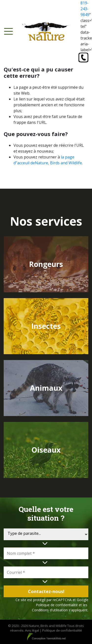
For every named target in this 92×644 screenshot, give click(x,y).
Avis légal (32, 630)
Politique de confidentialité (57, 605)
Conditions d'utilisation (50, 610)
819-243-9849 (85, 9)
